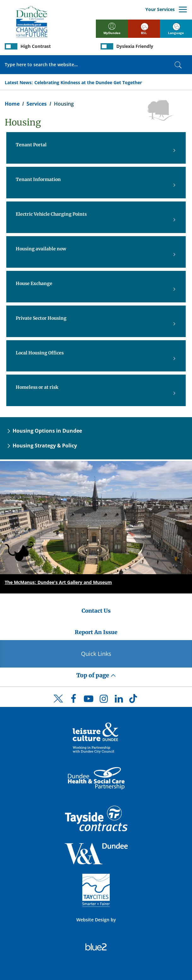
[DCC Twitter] (58, 704)
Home (12, 104)
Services (37, 104)
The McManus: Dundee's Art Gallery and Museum (58, 582)
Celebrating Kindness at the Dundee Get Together (88, 82)
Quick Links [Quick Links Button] (96, 654)
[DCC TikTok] (134, 700)
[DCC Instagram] (104, 700)
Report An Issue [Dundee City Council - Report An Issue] (96, 632)
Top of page (96, 675)
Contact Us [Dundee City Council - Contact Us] (96, 611)
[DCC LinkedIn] (119, 700)
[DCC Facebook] (73, 700)
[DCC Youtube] (89, 700)
